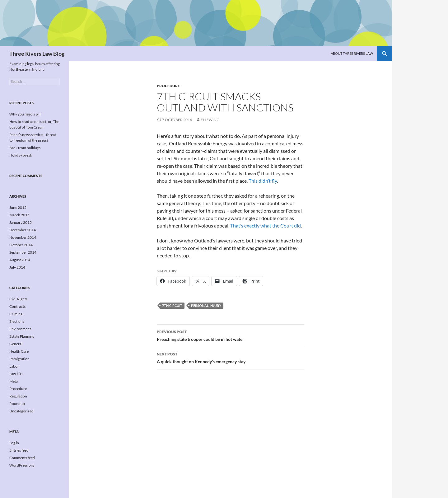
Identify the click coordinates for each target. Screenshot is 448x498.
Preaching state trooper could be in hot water (231, 335)
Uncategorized (21, 411)
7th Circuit (172, 305)
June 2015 (18, 207)
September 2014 (23, 252)
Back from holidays (25, 148)
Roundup (17, 404)
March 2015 (19, 215)
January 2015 (21, 222)
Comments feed (22, 458)
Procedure (168, 86)
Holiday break (21, 155)
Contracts (17, 306)
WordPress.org (22, 465)
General (16, 344)
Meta (14, 381)
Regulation (18, 396)
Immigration (19, 359)
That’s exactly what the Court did (266, 226)
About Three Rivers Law (352, 53)
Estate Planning (22, 336)
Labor (14, 366)
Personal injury (206, 305)
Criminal (16, 314)
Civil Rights (18, 299)
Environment (20, 329)
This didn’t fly (263, 181)
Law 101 (16, 374)
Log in (14, 443)
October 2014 (21, 245)
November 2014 (23, 237)
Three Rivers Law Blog (37, 54)
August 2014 (20, 260)
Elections (17, 321)
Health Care (19, 351)
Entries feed (19, 450)
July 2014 (17, 267)
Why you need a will (25, 114)
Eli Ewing (210, 120)
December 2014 (23, 230)
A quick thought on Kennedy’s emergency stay (231, 357)
